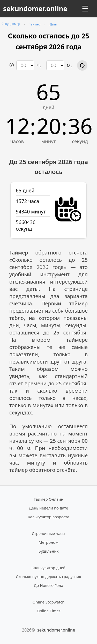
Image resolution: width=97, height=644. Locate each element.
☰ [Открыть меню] (85, 9)
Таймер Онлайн (48, 499)
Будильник (49, 551)
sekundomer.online (35, 9)
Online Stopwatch (48, 602)
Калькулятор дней (49, 568)
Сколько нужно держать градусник (48, 576)
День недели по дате (49, 508)
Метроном (48, 542)
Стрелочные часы (48, 533)
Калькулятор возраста (48, 517)
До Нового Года (49, 585)
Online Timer (48, 611)
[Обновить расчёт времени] (82, 65)
